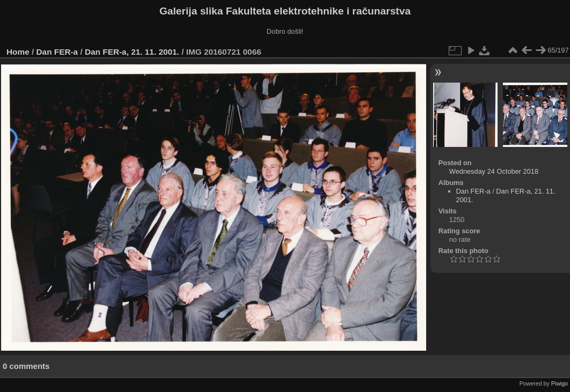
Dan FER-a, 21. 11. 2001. (132, 52)
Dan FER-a (57, 52)
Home (18, 52)
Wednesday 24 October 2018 (494, 171)
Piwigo (560, 383)
